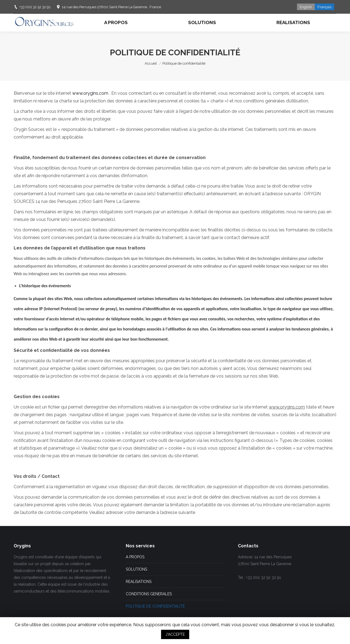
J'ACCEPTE (175, 634)
